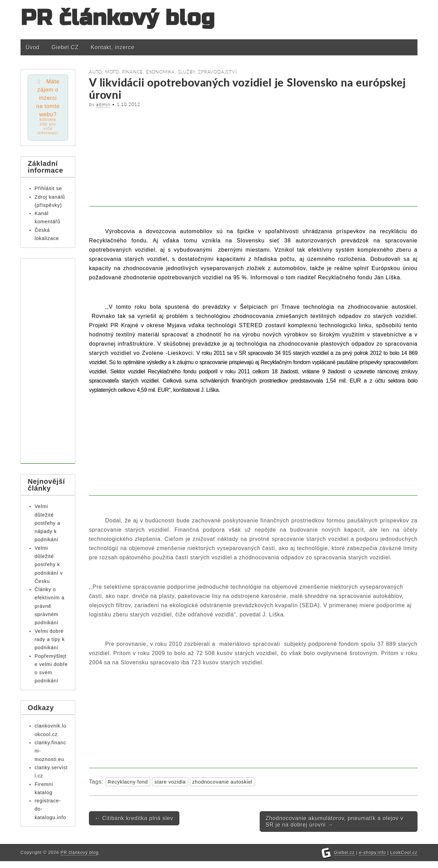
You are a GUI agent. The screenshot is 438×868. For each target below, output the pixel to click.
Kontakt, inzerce (113, 47)
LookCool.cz (404, 859)
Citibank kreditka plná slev (134, 818)
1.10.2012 (128, 104)
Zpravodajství (217, 72)
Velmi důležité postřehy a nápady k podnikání (47, 523)
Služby (187, 72)
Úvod (33, 47)
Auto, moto (104, 72)
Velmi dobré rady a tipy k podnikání (50, 639)
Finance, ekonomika (149, 72)
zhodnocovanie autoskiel (222, 782)
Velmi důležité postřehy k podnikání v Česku (49, 565)
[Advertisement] (253, 159)
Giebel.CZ (65, 47)
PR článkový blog (118, 18)
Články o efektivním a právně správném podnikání (49, 606)
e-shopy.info (373, 859)
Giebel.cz (344, 859)
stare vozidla (170, 782)
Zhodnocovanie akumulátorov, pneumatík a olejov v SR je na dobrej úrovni (334, 822)
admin (103, 104)
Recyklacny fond (128, 782)
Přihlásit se (48, 188)
